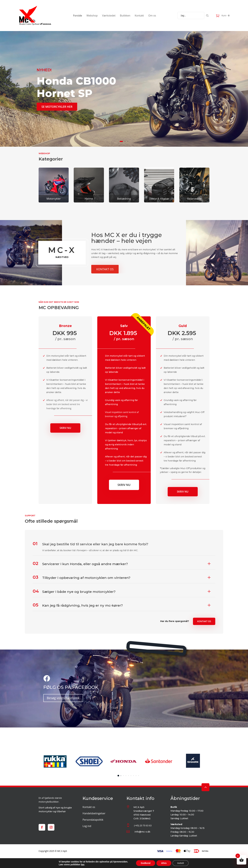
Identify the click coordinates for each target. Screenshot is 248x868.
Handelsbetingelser (94, 813)
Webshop (92, 16)
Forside (78, 16)
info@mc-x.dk (142, 832)
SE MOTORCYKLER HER (57, 107)
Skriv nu (65, 428)
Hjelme (89, 199)
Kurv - (225, 15)
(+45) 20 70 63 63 (143, 825)
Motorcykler (54, 199)
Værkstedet (109, 16)
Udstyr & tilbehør (159, 199)
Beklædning (124, 199)
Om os (152, 16)
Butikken (125, 16)
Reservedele (194, 199)
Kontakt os (105, 269)
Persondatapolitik (93, 820)
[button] (118, 776)
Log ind (87, 826)
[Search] (207, 15)
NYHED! (44, 70)
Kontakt (139, 16)
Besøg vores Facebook (63, 698)
